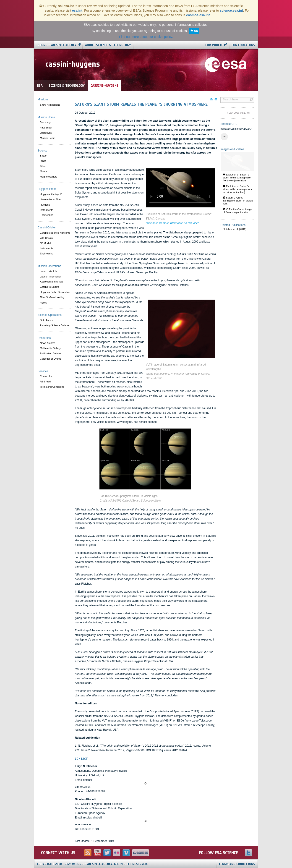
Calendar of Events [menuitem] (51, 359)
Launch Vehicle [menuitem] (48, 271)
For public (214, 45)
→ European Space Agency (57, 45)
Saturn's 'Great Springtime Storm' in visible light (238, 201)
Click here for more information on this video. (173, 223)
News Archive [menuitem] (48, 343)
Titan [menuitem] (43, 166)
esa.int (77, 10)
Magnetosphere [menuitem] (49, 177)
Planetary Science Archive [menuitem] (55, 325)
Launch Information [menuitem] (51, 277)
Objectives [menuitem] (46, 133)
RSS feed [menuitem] (45, 382)
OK (196, 31)
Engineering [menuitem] (47, 215)
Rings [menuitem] (43, 161)
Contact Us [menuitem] (46, 376)
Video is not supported (180, 188)
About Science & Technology (108, 45)
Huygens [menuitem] (45, 205)
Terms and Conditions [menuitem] (52, 387)
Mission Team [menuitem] (48, 138)
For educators (243, 45)
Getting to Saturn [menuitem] (49, 287)
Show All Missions (50, 105)
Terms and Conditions (237, 864)
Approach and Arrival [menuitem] (52, 282)
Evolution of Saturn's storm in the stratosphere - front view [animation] (237, 178)
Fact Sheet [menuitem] (46, 128)
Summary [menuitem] (45, 122)
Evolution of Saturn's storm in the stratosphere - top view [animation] (237, 189)
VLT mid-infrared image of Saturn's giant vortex (237, 211)
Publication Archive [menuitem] (51, 353)
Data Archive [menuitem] (47, 320)
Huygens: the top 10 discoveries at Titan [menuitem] (51, 197)
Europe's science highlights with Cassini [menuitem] (55, 235)
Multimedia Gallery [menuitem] (50, 348)
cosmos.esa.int (198, 15)
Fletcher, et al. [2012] (235, 229)
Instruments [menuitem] (46, 210)
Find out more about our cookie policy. (146, 37)
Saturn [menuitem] (44, 156)
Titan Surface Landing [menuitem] (52, 297)
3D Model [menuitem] (45, 243)
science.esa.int (232, 10)
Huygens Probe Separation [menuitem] (55, 292)
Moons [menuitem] (44, 171)
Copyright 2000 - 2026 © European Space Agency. (92, 864)
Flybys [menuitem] (44, 303)
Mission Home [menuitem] (46, 117)
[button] (224, 137)
